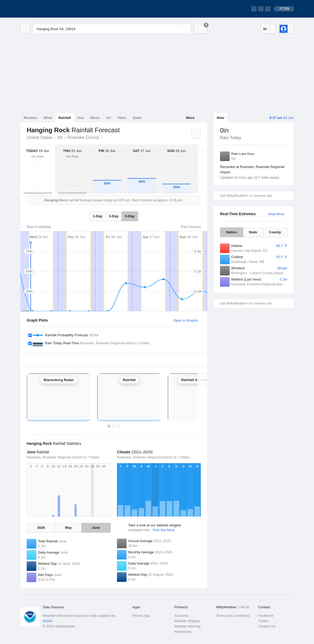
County (275, 232)
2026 (41, 528)
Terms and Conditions (233, 616)
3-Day (114, 216)
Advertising (183, 632)
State (253, 232)
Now (220, 118)
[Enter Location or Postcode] (112, 29)
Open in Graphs (186, 320)
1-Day (98, 216)
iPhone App (141, 616)
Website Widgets (187, 621)
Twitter (263, 621)
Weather (30, 118)
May (68, 528)
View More (276, 214)
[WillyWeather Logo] (45, 9)
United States (40, 137)
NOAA (48, 621)
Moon (95, 118)
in (265, 29)
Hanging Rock (105, 137)
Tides (122, 118)
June (96, 528)
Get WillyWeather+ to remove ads (246, 196)
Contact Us (267, 626)
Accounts (181, 616)
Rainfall (65, 118)
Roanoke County (83, 137)
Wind (48, 118)
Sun (81, 118)
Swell (137, 118)
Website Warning (187, 626)
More (190, 118)
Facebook (266, 616)
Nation (231, 232)
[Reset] (177, 29)
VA (60, 137)
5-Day (130, 216)
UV (108, 118)
